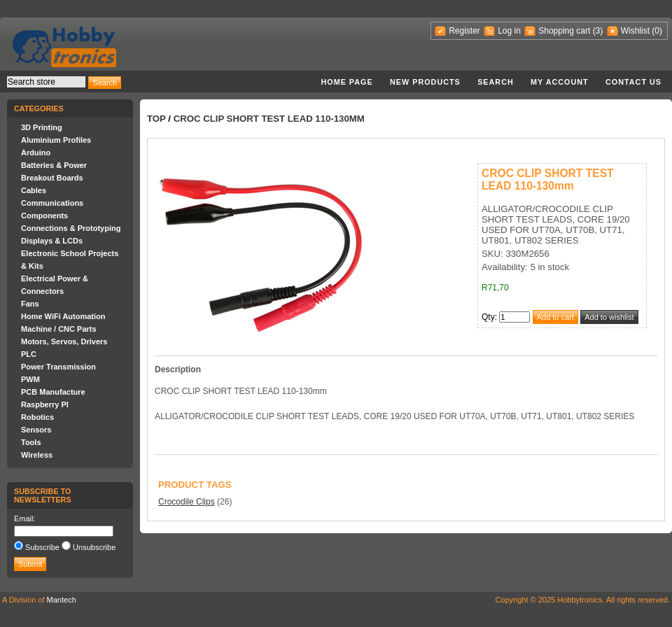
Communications (52, 203)
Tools (31, 442)
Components (44, 216)
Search (496, 82)
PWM (30, 379)
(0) (657, 31)
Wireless (37, 455)
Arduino (36, 153)
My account (560, 82)
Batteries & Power (54, 165)
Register (464, 31)
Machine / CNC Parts (59, 329)
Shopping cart (564, 31)
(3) (598, 31)
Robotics (37, 417)
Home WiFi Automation (63, 316)
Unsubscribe (94, 547)
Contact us (633, 82)
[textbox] (46, 82)
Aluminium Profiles (56, 140)
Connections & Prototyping (71, 228)
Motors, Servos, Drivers (64, 341)
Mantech (62, 600)
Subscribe (42, 547)
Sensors (36, 430)
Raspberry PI (45, 404)
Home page (346, 82)
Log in (509, 31)
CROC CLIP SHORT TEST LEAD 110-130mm (269, 119)
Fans (30, 304)
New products (425, 82)
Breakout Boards (52, 178)
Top (156, 119)
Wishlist (635, 31)
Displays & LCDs (52, 241)
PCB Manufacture (53, 392)
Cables (34, 190)
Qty (488, 317)
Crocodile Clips (187, 502)
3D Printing (42, 127)
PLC (29, 354)
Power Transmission (58, 367)
